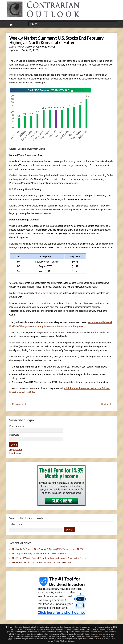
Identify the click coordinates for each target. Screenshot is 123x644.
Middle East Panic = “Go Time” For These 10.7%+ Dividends (42, 563)
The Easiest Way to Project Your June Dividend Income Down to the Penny (49, 558)
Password (14, 435)
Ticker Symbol (16, 524)
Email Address (16, 426)
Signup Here (16, 449)
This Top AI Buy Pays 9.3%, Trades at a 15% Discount (39, 554)
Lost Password (17, 453)
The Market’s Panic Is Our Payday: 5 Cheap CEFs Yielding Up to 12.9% (48, 549)
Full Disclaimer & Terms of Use (93, 636)
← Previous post (18, 404)
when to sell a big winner (47, 293)
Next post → (108, 404)
